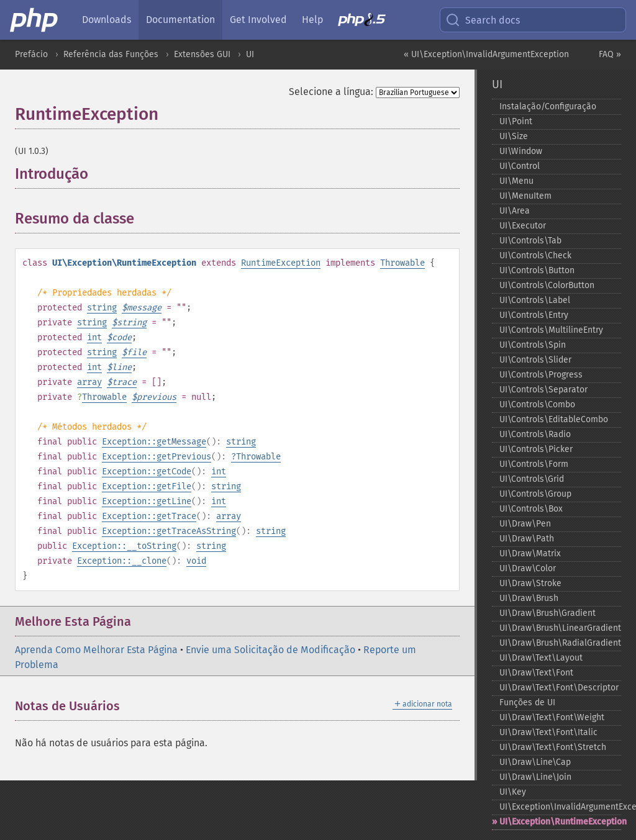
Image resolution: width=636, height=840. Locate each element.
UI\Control (520, 166)
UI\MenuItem (525, 196)
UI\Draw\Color (528, 568)
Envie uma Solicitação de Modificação (270, 650)
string (102, 308)
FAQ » (610, 54)
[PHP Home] (35, 20)
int (94, 337)
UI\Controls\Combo (537, 404)
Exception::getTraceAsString (169, 531)
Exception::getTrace (149, 516)
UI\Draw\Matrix (530, 553)
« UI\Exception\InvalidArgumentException (486, 54)
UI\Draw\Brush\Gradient (547, 613)
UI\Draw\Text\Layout (541, 658)
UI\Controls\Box (531, 509)
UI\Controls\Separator (543, 390)
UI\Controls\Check (535, 255)
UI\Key (513, 792)
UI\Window (521, 151)
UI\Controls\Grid (532, 479)
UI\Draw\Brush (529, 598)
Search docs (483, 20)
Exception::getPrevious (157, 457)
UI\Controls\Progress (541, 375)
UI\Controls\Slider (535, 360)
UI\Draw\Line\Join (535, 777)
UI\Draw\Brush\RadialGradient (560, 643)
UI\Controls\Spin (533, 345)
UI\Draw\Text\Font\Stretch (553, 747)
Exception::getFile (147, 486)
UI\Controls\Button (537, 270)
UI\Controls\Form (534, 464)
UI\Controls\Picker (536, 449)
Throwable (402, 263)
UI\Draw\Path (527, 539)
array (89, 382)
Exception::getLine (147, 501)
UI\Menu (516, 181)
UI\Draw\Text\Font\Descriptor (559, 688)
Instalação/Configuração (548, 106)
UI (250, 54)
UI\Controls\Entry (534, 315)
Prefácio (31, 54)
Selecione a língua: (331, 92)
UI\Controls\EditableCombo (554, 419)
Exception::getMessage (154, 442)
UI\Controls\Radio (535, 434)
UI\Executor (523, 226)
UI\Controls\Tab (530, 241)
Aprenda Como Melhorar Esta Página (96, 650)
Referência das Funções (111, 54)
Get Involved (258, 20)
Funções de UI (527, 702)
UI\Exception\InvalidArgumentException (560, 807)
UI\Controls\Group (535, 494)
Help (312, 20)
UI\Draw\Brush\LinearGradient (560, 628)
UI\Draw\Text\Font (536, 673)
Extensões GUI (202, 54)
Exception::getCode (147, 472)
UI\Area (515, 211)
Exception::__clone (122, 561)
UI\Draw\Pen (525, 524)
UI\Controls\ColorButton (547, 285)
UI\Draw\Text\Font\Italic (548, 732)
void (196, 561)
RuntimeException (281, 263)
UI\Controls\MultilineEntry (551, 330)
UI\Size (514, 136)
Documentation (180, 20)
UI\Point (516, 121)
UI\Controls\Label (535, 300)
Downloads (107, 20)
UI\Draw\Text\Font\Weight (552, 717)
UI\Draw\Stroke (530, 583)
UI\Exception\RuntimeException (560, 822)
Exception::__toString (124, 546)
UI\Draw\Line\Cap (535, 762)
